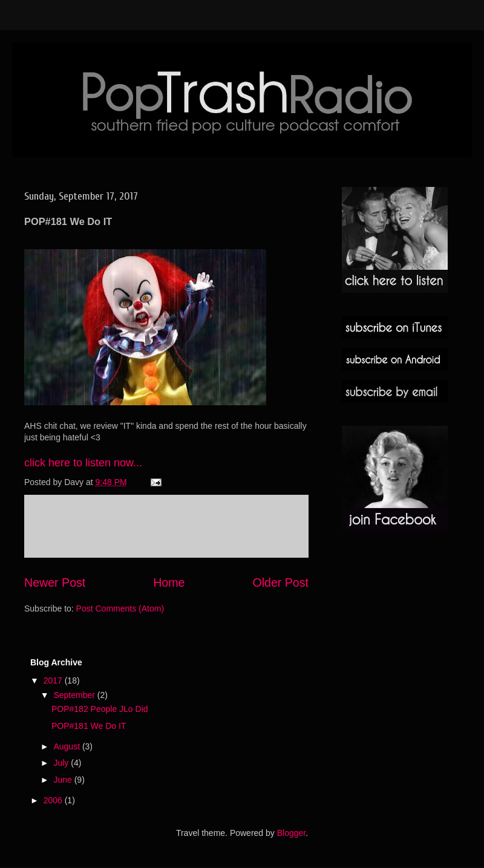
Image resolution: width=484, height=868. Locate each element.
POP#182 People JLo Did (100, 709)
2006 (54, 800)
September (75, 695)
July (62, 763)
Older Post (280, 582)
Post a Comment (80, 530)
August (67, 746)
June (64, 780)
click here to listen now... (83, 463)
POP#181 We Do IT (89, 726)
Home (169, 582)
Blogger (291, 833)
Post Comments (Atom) (120, 609)
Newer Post (55, 582)
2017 (54, 680)
